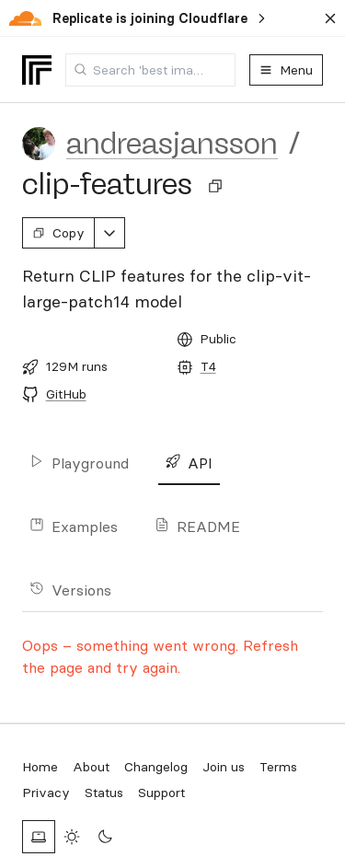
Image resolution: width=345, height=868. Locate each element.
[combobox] (150, 70)
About (91, 767)
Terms (278, 767)
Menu (286, 70)
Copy (58, 233)
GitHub (66, 394)
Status (104, 793)
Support (161, 793)
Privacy (46, 793)
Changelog (156, 767)
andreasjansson (172, 144)
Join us (224, 767)
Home (40, 767)
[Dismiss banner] (330, 18)
